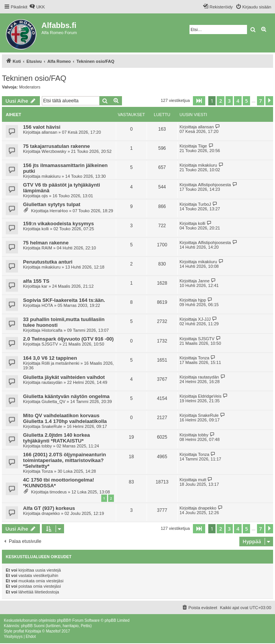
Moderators (30, 87)
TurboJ (204, 204)
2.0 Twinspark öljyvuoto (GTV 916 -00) (68, 339)
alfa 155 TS (36, 281)
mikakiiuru (51, 176)
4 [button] (238, 101)
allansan (49, 132)
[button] (199, 101)
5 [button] (246, 101)
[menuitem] (37, 7)
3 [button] (229, 101)
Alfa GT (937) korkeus (49, 508)
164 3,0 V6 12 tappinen (50, 358)
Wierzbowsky (54, 151)
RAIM (47, 248)
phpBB (63, 620)
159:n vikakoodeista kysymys (58, 224)
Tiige (202, 146)
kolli (45, 229)
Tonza (203, 358)
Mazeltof (53, 631)
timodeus (58, 492)
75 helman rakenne (46, 243)
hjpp (202, 300)
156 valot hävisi (42, 127)
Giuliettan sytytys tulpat (52, 204)
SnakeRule (52, 426)
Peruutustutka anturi (48, 262)
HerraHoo (59, 211)
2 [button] (220, 101)
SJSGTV (50, 344)
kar (44, 286)
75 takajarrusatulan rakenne (56, 146)
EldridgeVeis (210, 396)
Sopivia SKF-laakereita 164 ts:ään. (64, 300)
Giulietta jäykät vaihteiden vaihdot (64, 377)
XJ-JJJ (204, 319)
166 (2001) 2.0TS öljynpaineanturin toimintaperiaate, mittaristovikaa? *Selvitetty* (64, 460)
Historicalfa (52, 330)
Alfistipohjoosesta (214, 185)
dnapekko (51, 513)
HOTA (47, 305)
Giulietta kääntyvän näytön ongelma (66, 396)
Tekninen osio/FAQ (34, 78)
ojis (45, 196)
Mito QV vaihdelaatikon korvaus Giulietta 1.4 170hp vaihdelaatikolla (65, 418)
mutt (202, 480)
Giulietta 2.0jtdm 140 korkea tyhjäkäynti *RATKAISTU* (56, 438)
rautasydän (52, 382)
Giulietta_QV (53, 401)
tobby (47, 446)
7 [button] (261, 101)
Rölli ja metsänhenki (60, 363)
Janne (204, 281)
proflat (19, 631)
